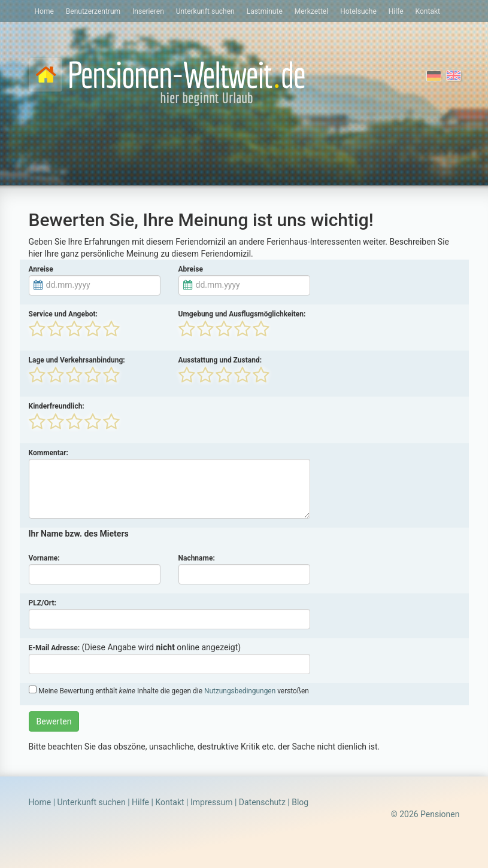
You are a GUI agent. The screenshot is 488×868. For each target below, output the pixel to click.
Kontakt (428, 11)
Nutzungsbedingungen (240, 691)
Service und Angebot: (63, 314)
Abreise (191, 269)
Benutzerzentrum (93, 11)
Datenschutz (262, 802)
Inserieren (148, 11)
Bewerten (54, 721)
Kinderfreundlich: (57, 406)
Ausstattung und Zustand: (220, 360)
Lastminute (265, 11)
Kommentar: (49, 453)
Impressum (211, 802)
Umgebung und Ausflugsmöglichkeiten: (242, 314)
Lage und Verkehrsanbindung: (77, 360)
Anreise (41, 269)
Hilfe (396, 11)
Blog (300, 802)
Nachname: (197, 558)
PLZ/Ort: (43, 603)
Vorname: (44, 558)
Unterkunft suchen (205, 11)
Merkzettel (311, 11)
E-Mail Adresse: (54, 648)
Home (44, 11)
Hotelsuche (358, 11)
